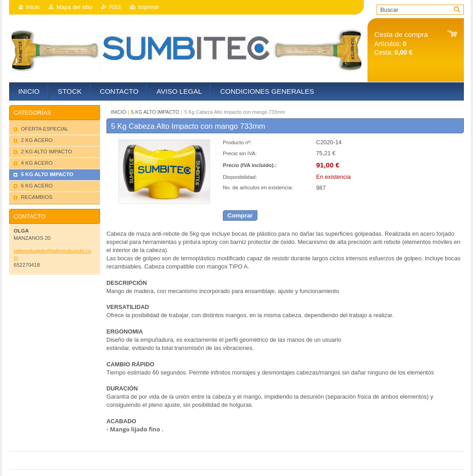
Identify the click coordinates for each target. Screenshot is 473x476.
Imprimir (148, 7)
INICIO (118, 112)
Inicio (33, 7)
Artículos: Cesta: (401, 43)
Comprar (240, 215)
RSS (115, 7)
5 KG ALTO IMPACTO (155, 112)
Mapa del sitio (74, 7)
